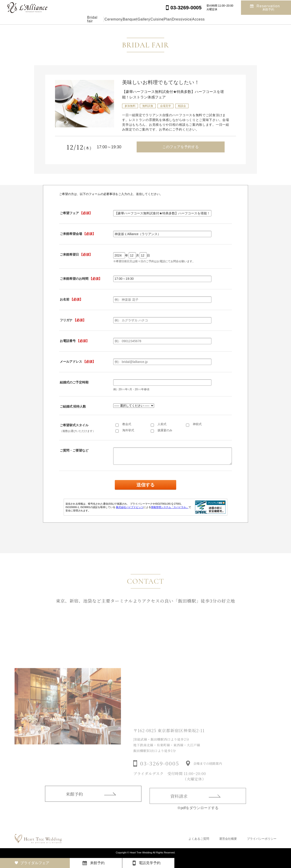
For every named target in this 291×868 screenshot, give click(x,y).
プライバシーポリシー (262, 839)
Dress (198, 19)
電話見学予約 (150, 863)
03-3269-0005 (160, 770)
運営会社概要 (228, 839)
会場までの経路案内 (208, 770)
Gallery (132, 19)
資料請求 (179, 803)
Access (241, 19)
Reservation (268, 7)
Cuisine (156, 19)
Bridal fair (52, 19)
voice (219, 19)
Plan (177, 19)
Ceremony (80, 19)
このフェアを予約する (181, 147)
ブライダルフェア (35, 863)
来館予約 (74, 800)
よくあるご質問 (199, 839)
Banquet (107, 19)
